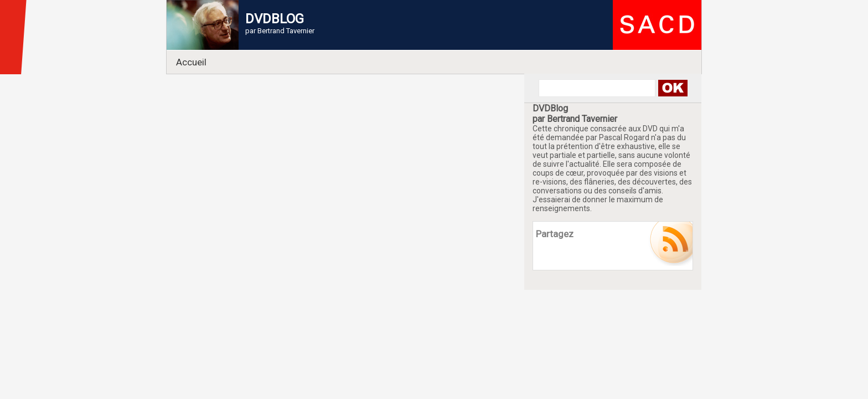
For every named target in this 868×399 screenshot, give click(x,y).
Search (672, 88)
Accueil (191, 62)
